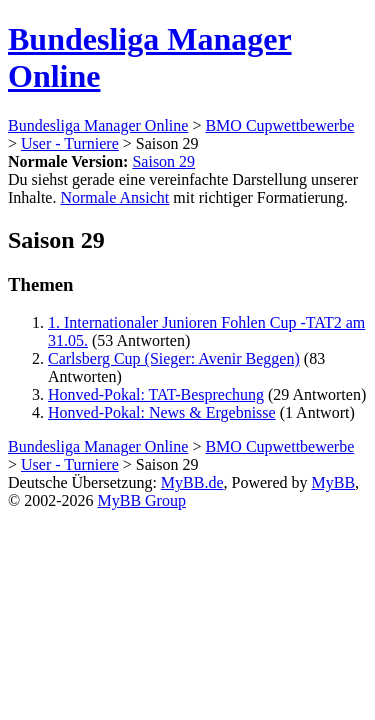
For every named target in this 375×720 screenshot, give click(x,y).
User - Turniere (70, 143)
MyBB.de (192, 482)
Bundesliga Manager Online (98, 125)
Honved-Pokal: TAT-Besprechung (156, 394)
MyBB (334, 482)
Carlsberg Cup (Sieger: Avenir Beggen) (174, 358)
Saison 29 (163, 161)
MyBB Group (141, 500)
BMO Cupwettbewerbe (279, 125)
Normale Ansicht (114, 197)
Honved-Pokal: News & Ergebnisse (162, 412)
